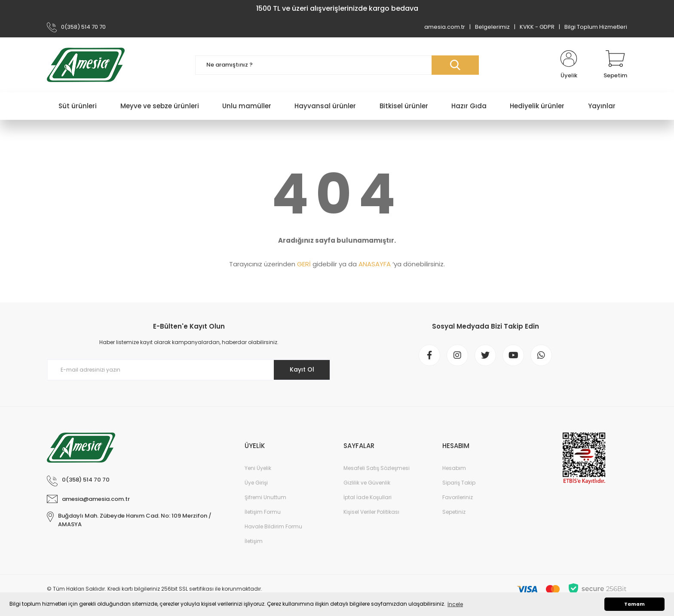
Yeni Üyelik (258, 468)
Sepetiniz (454, 512)
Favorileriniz (458, 497)
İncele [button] (455, 604)
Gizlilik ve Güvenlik (367, 483)
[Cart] (615, 65)
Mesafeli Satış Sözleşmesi (377, 468)
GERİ (304, 264)
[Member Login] (569, 65)
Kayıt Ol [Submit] (302, 369)
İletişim (254, 541)
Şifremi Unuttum (265, 497)
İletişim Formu (263, 512)
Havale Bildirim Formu (273, 526)
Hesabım (454, 468)
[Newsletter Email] (189, 370)
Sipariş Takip (459, 483)
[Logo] (86, 65)
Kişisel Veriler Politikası (371, 512)
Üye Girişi (256, 483)
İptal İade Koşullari (368, 497)
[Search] (337, 65)
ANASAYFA (375, 264)
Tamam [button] (634, 604)
